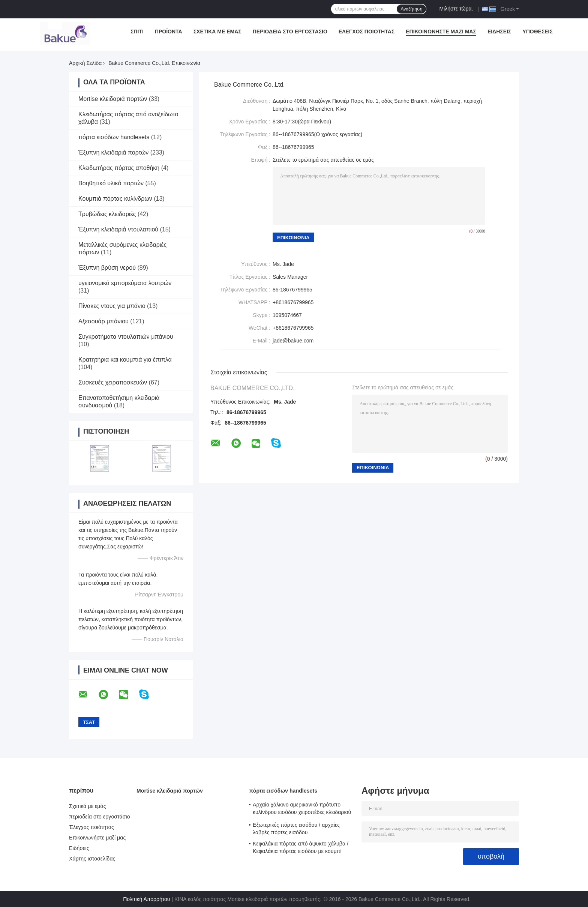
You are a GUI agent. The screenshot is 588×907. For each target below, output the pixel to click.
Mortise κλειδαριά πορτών (113, 99)
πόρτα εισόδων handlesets (114, 137)
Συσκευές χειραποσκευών (113, 382)
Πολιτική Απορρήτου (146, 899)
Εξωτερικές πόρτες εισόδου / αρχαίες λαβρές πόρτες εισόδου (296, 829)
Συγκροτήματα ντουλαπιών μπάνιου (126, 337)
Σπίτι (137, 32)
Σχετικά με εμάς (217, 32)
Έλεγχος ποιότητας (367, 32)
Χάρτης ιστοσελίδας (92, 859)
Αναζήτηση (411, 9)
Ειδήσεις (499, 32)
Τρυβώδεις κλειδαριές (107, 214)
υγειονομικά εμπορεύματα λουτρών (125, 283)
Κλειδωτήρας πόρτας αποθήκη (119, 168)
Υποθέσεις (538, 32)
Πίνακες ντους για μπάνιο (112, 306)
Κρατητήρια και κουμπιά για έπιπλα (125, 360)
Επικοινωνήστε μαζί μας (441, 32)
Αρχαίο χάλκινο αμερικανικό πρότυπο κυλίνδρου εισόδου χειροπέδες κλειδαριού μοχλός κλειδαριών (302, 809)
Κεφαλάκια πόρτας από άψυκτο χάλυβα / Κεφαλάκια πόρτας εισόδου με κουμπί (301, 847)
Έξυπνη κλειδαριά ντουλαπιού (118, 229)
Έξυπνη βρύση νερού (107, 268)
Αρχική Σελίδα (85, 63)
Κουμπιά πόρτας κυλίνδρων (115, 199)
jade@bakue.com (293, 341)
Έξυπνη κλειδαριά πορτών (113, 152)
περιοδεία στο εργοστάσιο (290, 32)
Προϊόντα (169, 32)
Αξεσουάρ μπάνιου (103, 321)
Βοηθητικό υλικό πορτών (111, 183)
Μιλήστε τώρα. (456, 9)
